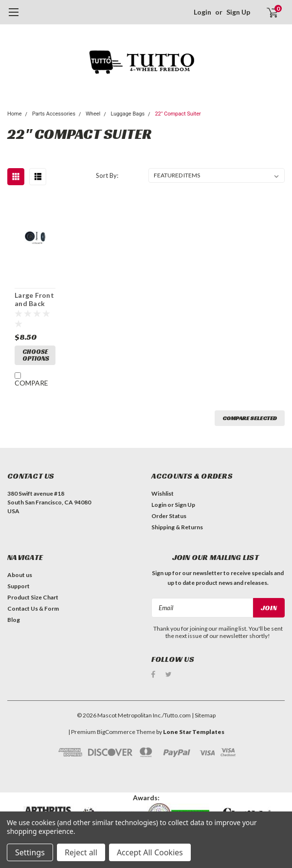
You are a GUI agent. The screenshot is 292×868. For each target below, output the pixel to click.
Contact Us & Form (33, 608)
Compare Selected (250, 418)
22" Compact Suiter (178, 114)
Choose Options (36, 355)
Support (18, 586)
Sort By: (107, 175)
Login (202, 12)
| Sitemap (204, 713)
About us (20, 575)
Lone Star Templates (194, 730)
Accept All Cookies (150, 852)
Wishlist (163, 493)
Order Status (169, 516)
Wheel (93, 114)
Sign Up (238, 12)
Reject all (81, 852)
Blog (14, 620)
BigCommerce (116, 730)
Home (15, 114)
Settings (30, 852)
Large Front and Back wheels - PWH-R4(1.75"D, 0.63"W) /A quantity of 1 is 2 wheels (34, 300)
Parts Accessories (54, 114)
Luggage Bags (128, 114)
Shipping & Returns (177, 527)
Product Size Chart (33, 597)
